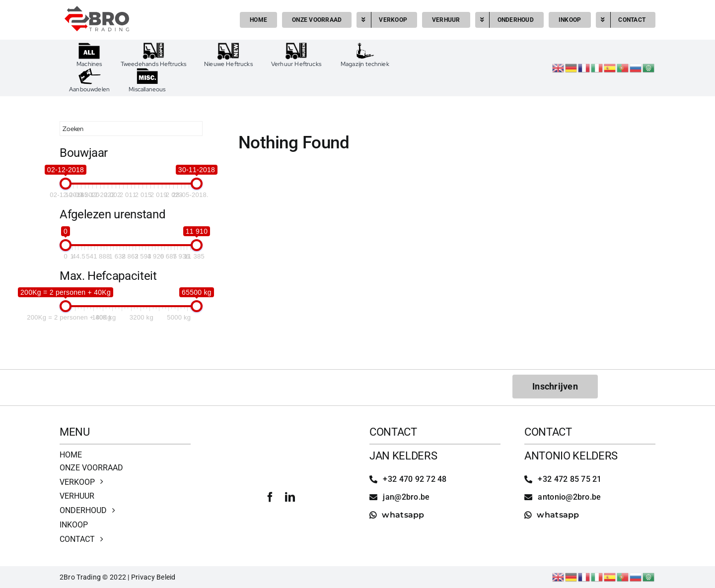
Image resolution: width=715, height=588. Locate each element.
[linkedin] (290, 497)
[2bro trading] (97, 10)
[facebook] (270, 497)
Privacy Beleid (153, 577)
